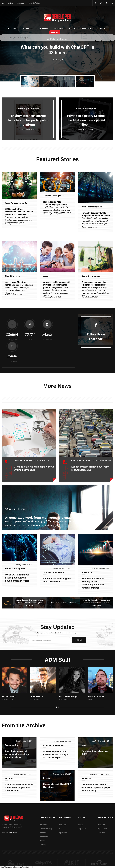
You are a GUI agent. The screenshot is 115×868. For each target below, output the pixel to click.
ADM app (101, 833)
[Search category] (98, 7)
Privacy (43, 845)
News (72, 28)
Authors (43, 833)
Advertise (44, 837)
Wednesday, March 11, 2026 (52, 297)
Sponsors (63, 833)
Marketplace (87, 28)
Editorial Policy (46, 829)
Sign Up (55, 32)
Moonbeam (14, 833)
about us (44, 825)
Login (102, 28)
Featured (28, 28)
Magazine (43, 28)
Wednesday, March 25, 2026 (52, 214)
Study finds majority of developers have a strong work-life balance (17, 754)
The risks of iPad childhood (63, 603)
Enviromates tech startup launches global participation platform (29, 120)
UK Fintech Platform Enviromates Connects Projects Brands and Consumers (19, 216)
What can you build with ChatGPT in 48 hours (57, 50)
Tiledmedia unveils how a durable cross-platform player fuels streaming (96, 787)
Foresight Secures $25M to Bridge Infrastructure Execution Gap (96, 220)
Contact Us (102, 825)
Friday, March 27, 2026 (28, 130)
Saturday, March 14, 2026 (100, 569)
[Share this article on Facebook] (7, 468)
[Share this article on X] (10, 468)
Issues (62, 829)
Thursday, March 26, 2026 (13, 224)
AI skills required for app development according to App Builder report (56, 754)
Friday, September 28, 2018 (102, 460)
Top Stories (12, 28)
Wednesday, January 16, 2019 (44, 460)
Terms (42, 841)
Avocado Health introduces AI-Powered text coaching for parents (30, 603)
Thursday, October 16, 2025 (62, 774)
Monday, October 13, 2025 (62, 741)
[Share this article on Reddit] (10, 473)
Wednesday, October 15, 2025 (23, 774)
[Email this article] (7, 477)
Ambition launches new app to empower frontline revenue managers (96, 603)
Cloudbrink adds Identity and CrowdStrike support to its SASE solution (19, 787)
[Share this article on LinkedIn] (7, 473)
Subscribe (59, 28)
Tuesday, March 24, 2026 (90, 228)
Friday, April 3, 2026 (57, 60)
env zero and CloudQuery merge (19, 288)
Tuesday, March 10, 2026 (90, 297)
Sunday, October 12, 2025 (24, 741)
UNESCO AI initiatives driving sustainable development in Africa (17, 578)
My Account (102, 829)
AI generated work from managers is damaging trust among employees (53, 522)
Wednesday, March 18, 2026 (14, 294)
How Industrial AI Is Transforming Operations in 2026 (57, 207)
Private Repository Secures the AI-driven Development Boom (86, 120)
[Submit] (110, 7)
